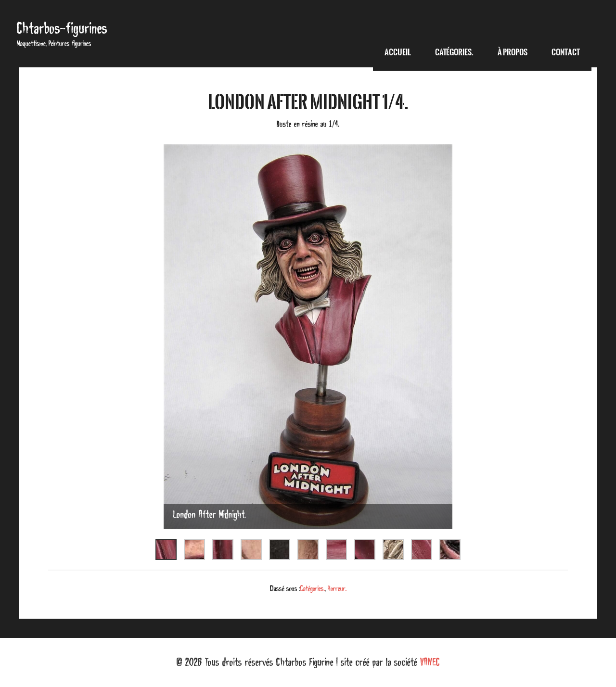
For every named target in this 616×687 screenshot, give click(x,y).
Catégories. (313, 588)
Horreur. (337, 588)
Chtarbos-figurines (62, 28)
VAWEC (430, 662)
